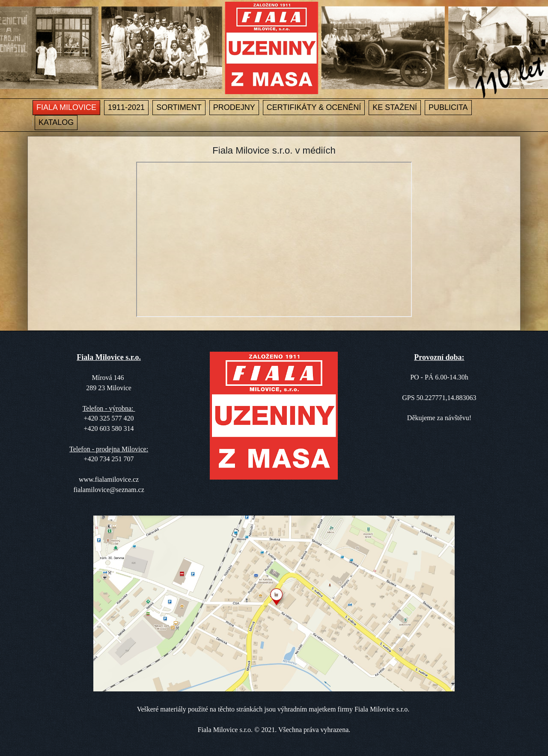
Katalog (56, 122)
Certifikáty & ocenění (314, 107)
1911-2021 (126, 107)
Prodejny (234, 107)
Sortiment (179, 107)
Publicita (448, 107)
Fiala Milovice (66, 107)
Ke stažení (395, 107)
